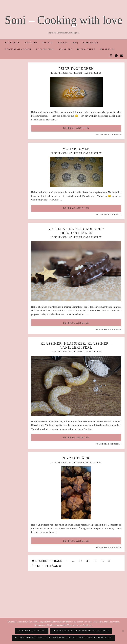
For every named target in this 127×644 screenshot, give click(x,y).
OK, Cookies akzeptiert (32, 631)
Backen (63, 43)
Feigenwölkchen (76, 69)
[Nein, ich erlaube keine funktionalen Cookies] (123, 631)
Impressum (107, 49)
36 (110, 561)
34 (95, 561)
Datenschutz (86, 49)
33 (88, 561)
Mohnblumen (76, 149)
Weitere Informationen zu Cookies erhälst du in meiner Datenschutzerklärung (63, 638)
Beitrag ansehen (76, 128)
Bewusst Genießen (18, 49)
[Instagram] (111, 56)
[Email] (122, 56)
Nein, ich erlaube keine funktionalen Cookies (81, 631)
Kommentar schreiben (88, 73)
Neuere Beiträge (47, 561)
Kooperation (45, 49)
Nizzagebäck (76, 458)
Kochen (48, 43)
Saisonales (91, 43)
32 (81, 561)
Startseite (12, 43)
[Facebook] (116, 56)
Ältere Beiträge (47, 566)
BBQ (75, 43)
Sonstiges (65, 49)
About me (31, 43)
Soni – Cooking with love (63, 20)
